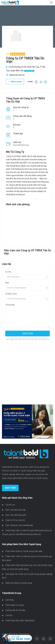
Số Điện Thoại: (11, 294)
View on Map (29, 71)
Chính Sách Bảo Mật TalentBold (20, 621)
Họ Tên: (8, 272)
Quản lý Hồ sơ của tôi (15, 520)
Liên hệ (9, 615)
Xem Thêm (10, 488)
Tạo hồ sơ (10, 505)
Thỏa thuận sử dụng (15, 605)
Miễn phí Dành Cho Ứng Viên (17, 498)
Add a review (15, 82)
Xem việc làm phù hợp (15, 510)
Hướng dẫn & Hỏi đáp (15, 610)
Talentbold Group (12, 593)
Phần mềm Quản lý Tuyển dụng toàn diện (24, 551)
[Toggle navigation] (51, 3)
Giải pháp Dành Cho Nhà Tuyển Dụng (22, 544)
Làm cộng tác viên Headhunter (19, 525)
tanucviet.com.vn (17, 75)
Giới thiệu (10, 600)
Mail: (7, 283)
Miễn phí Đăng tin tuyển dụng (19, 583)
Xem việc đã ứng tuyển (16, 515)
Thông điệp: (10, 305)
